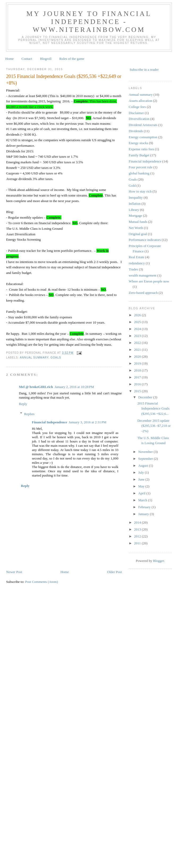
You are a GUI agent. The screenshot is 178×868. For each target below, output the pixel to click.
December (146, 397)
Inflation (135, 204)
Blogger (158, 561)
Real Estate (137, 257)
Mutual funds (138, 222)
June (142, 479)
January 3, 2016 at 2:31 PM (88, 422)
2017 (138, 377)
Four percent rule (141, 167)
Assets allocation (141, 101)
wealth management (143, 275)
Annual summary (34, 358)
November (146, 452)
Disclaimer (136, 113)
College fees (137, 107)
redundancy (137, 263)
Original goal (138, 234)
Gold (132, 185)
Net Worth (136, 228)
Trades (133, 269)
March (143, 500)
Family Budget (139, 155)
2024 (138, 329)
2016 (138, 384)
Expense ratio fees (141, 149)
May (142, 486)
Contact (27, 59)
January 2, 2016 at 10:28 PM (74, 387)
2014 (138, 522)
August (144, 466)
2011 (138, 543)
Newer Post (14, 572)
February (145, 507)
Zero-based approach (143, 293)
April (142, 493)
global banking (139, 173)
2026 (138, 315)
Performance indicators (145, 240)
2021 (138, 350)
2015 (138, 391)
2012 (138, 536)
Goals (56, 358)
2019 (138, 363)
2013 (138, 529)
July (141, 472)
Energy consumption (143, 137)
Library (134, 210)
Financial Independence (50, 422)
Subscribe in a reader (144, 70)
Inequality (136, 197)
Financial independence (145, 161)
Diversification (139, 119)
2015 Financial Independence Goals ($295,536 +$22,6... (153, 408)
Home (10, 59)
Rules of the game (72, 59)
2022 (138, 343)
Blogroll (46, 59)
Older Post (114, 572)
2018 (138, 370)
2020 (138, 356)
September (146, 459)
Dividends (136, 131)
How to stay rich (140, 191)
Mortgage (136, 216)
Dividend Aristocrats (143, 125)
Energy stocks (139, 143)
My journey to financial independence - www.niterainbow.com (89, 22)
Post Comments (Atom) (42, 582)
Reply (23, 404)
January (144, 514)
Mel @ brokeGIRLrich (36, 387)
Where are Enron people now (149, 281)
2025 (138, 322)
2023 (138, 336)
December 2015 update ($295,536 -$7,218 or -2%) (154, 426)
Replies (29, 414)
